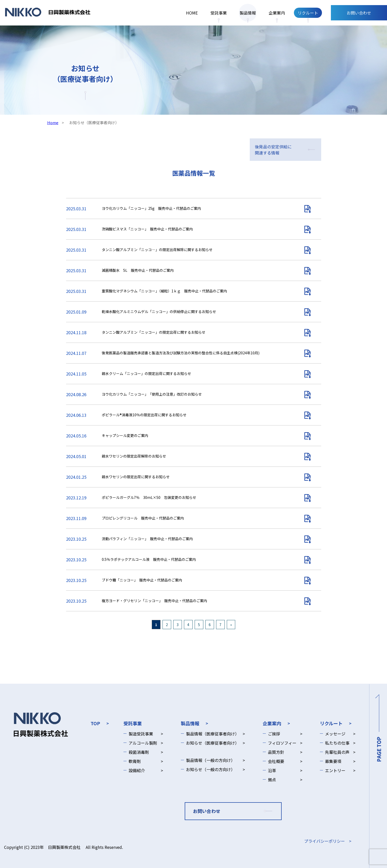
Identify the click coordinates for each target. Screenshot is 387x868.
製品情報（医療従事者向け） (213, 734)
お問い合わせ (359, 13)
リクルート (308, 13)
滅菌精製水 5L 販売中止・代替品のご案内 (138, 270)
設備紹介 (137, 770)
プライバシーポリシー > (328, 841)
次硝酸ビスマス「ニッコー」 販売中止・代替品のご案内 (147, 229)
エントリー (335, 770)
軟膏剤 (135, 761)
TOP (95, 723)
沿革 (272, 770)
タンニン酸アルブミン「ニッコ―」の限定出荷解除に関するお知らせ (157, 250)
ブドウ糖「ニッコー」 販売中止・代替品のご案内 (142, 580)
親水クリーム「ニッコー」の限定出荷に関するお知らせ (146, 373)
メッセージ (335, 734)
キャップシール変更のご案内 (125, 435)
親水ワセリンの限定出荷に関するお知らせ (136, 477)
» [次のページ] (231, 625)
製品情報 (248, 13)
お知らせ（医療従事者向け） (213, 743)
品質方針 (276, 752)
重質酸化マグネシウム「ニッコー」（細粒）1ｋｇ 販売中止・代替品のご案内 (164, 291)
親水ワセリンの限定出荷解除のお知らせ (134, 456)
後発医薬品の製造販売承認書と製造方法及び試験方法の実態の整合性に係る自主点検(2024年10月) (181, 353)
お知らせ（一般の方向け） (210, 769)
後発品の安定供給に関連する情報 (273, 150)
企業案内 (277, 13)
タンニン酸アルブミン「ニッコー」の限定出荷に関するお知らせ (154, 332)
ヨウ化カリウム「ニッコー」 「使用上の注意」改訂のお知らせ (152, 394)
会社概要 (276, 761)
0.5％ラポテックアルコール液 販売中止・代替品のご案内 (149, 559)
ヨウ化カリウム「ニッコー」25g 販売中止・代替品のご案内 (151, 208)
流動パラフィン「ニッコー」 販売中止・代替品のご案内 (147, 539)
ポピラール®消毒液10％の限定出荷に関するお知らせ (144, 415)
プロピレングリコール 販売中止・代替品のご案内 (143, 518)
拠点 (272, 780)
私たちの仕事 (337, 743)
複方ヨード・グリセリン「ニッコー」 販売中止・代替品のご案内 (154, 601)
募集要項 (333, 761)
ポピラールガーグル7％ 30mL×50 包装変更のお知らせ (149, 497)
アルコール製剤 (143, 743)
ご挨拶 (274, 734)
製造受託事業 (141, 734)
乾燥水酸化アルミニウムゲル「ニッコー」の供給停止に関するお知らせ (161, 312)
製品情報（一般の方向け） (210, 760)
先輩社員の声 (337, 752)
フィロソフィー (282, 743)
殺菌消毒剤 (139, 752)
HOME (192, 13)
